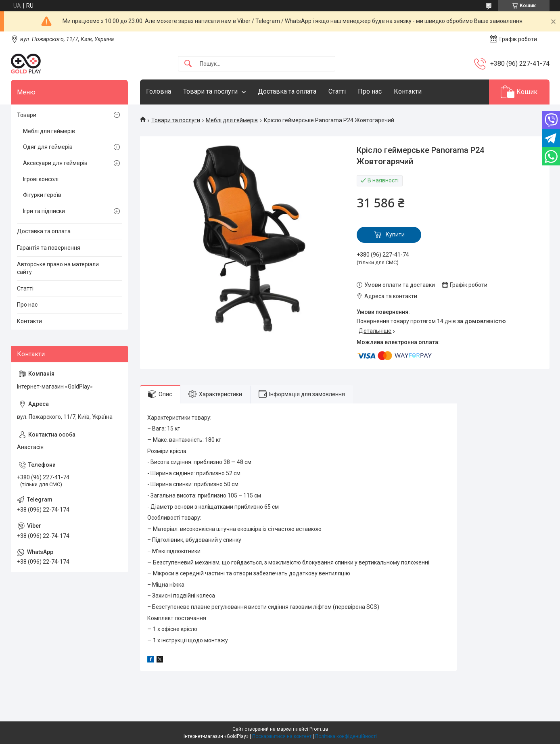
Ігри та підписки (44, 211)
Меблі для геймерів (232, 120)
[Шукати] (188, 64)
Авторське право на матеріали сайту (58, 268)
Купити (395, 234)
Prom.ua (319, 729)
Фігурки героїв (42, 195)
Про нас (370, 91)
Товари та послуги (210, 91)
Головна (159, 91)
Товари (27, 115)
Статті (337, 91)
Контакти (408, 91)
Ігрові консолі (41, 179)
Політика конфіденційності (346, 736)
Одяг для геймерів (48, 147)
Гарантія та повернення (49, 248)
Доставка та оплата (287, 91)
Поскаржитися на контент (282, 736)
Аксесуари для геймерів (55, 163)
